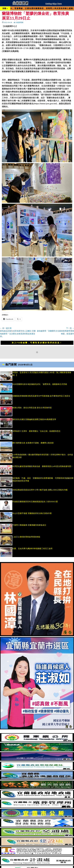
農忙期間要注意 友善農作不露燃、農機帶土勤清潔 (33, 443)
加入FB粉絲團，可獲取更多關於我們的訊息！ (37, 343)
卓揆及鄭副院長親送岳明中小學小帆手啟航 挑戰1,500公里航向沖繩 (40, 490)
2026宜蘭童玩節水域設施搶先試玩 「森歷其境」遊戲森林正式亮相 (40, 384)
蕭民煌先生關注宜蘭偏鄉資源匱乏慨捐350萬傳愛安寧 (34, 419)
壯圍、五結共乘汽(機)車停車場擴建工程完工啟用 (32, 548)
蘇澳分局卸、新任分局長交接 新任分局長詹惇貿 (32, 408)
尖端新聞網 (19, 22)
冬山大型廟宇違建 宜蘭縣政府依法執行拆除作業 (32, 513)
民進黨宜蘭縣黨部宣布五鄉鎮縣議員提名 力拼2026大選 (35, 502)
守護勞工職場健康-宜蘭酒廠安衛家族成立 (29, 525)
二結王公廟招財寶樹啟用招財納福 (26, 537)
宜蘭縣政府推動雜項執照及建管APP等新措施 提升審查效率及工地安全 (41, 396)
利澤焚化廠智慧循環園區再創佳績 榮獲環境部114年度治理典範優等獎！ (43, 466)
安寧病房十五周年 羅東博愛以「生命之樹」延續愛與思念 (36, 431)
